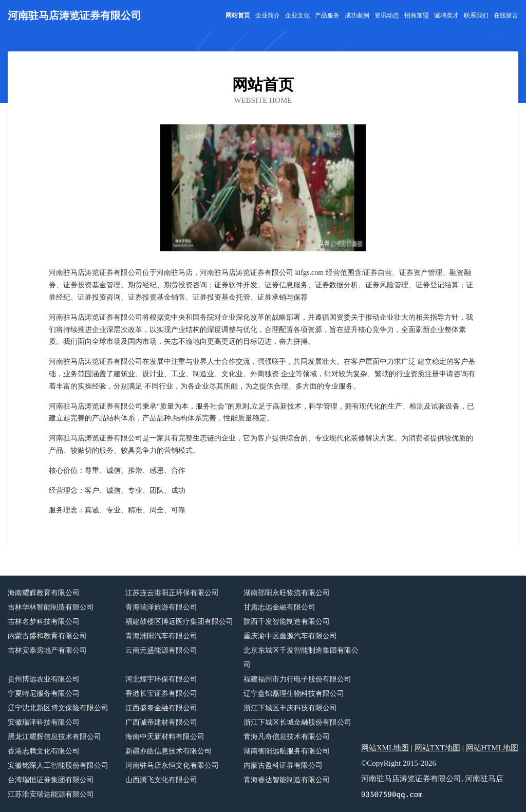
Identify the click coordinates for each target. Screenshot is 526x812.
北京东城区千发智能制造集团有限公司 (301, 658)
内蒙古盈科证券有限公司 (283, 765)
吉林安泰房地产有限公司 (47, 650)
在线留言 (506, 15)
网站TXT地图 (437, 748)
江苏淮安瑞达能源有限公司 (51, 794)
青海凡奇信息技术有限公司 (287, 737)
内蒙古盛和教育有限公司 (47, 636)
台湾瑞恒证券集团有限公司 (51, 780)
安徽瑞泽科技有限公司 (44, 722)
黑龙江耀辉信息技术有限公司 (54, 737)
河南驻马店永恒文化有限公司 (172, 765)
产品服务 (327, 15)
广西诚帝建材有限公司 (161, 722)
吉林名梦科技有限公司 (44, 622)
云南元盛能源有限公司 (161, 650)
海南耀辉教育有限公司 (44, 593)
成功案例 (357, 15)
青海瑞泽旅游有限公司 (161, 607)
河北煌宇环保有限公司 (161, 679)
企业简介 (268, 15)
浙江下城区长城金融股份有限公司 (297, 722)
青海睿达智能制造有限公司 (287, 780)
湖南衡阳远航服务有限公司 (287, 751)
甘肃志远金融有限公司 (279, 607)
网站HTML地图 (492, 748)
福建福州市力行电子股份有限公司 (297, 679)
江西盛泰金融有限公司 (161, 708)
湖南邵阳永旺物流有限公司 (287, 593)
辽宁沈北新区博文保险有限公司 (58, 708)
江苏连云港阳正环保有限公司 (172, 593)
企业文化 (297, 15)
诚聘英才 (446, 15)
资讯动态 (387, 15)
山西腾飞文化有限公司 (161, 780)
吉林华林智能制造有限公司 (51, 607)
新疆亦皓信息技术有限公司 (168, 751)
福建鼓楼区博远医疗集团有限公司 (179, 622)
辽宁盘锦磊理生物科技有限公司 (294, 694)
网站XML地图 (385, 748)
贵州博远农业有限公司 (44, 679)
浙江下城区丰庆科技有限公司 (290, 708)
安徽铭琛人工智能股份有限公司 (58, 765)
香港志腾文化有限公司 (44, 751)
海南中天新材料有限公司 (165, 737)
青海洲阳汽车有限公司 (161, 636)
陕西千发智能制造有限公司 (287, 622)
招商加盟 (417, 15)
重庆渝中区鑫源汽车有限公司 (290, 636)
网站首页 (238, 15)
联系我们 (476, 15)
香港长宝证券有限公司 (161, 694)
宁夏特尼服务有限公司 (44, 694)
